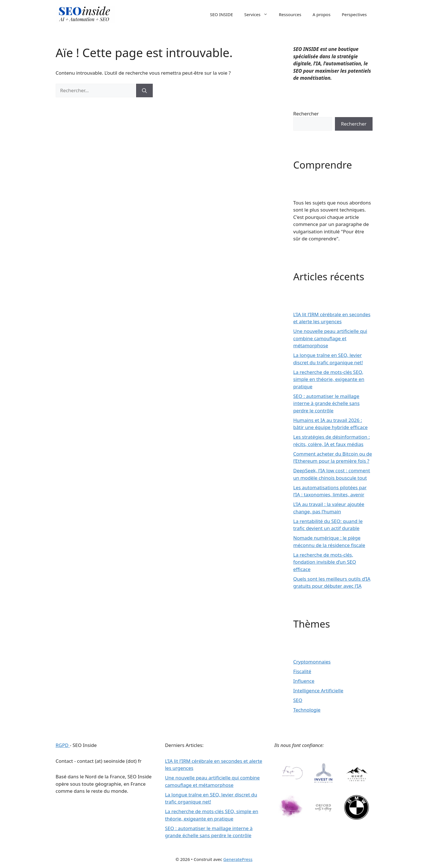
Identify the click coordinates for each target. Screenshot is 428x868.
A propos (321, 14)
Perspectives (354, 14)
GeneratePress (238, 859)
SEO (298, 700)
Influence (304, 681)
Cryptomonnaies (312, 662)
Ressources (290, 14)
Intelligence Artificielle (318, 691)
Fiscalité (302, 671)
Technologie (307, 710)
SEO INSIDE (221, 14)
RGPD (63, 745)
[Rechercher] (144, 91)
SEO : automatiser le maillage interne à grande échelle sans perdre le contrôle (327, 403)
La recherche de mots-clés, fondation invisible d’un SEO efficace (325, 562)
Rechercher (306, 114)
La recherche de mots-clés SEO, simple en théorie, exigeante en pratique (329, 379)
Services (259, 14)
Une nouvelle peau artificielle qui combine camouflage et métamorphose (330, 338)
